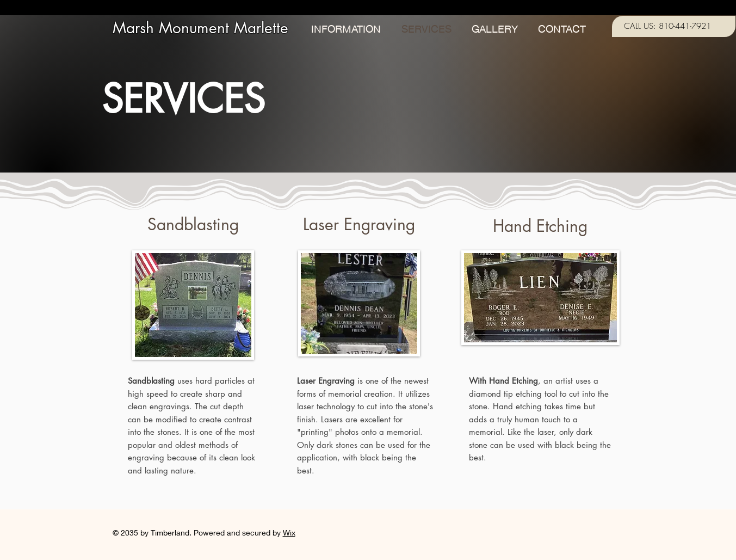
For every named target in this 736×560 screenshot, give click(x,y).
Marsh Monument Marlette (200, 28)
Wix (289, 533)
